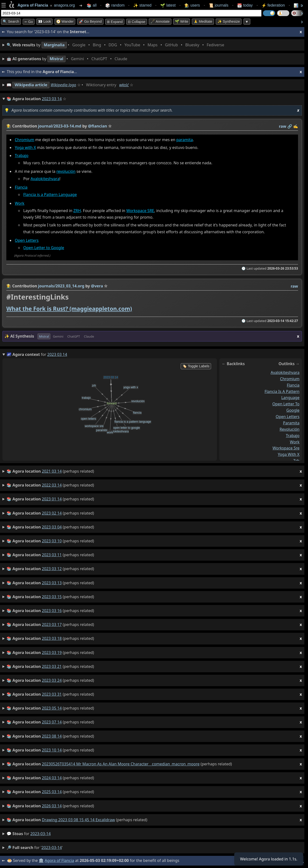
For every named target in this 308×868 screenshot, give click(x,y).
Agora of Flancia (60, 860)
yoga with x (289, 454)
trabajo (293, 436)
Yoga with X (25, 148)
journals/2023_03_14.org (61, 286)
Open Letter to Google (44, 248)
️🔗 (290, 126)
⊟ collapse (137, 22)
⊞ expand (115, 22)
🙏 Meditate (203, 21)
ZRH (77, 211)
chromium (290, 379)
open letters (288, 417)
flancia (293, 385)
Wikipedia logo (63, 85)
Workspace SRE (140, 211)
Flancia (21, 187)
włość (124, 85)
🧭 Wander (65, 21)
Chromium (25, 140)
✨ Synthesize (229, 21)
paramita (185, 140)
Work (20, 203)
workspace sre (286, 448)
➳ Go (29, 22)
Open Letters (27, 241)
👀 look (44, 21)
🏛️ (41, 860)
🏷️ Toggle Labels (196, 366)
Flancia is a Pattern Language (50, 195)
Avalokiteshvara (45, 179)
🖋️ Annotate (160, 21)
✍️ (296, 126)
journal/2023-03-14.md (60, 126)
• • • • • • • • (116, 45)
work (295, 442)
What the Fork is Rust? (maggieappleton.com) (69, 309)
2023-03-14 (41, 834)
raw (283, 126)
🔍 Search (11, 21)
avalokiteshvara (285, 372)
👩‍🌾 (9, 126)
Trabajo (22, 156)
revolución (66, 172)
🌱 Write (182, 21)
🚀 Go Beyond (90, 21)
